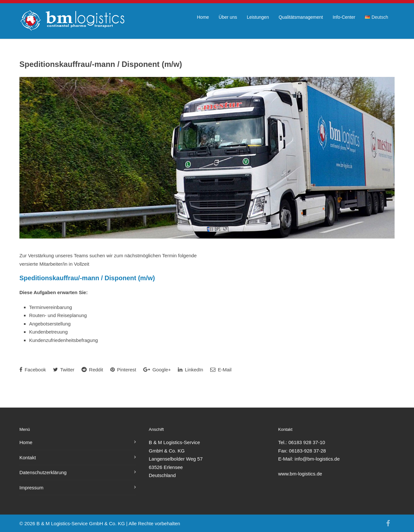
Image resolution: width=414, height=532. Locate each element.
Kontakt (28, 458)
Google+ (157, 370)
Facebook (33, 370)
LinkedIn (191, 370)
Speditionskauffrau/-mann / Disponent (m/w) (101, 64)
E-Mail (221, 370)
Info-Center (344, 17)
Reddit (92, 370)
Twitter (64, 370)
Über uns (228, 17)
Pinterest (123, 370)
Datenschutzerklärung (43, 472)
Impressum (31, 488)
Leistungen (258, 17)
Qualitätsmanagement (301, 17)
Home (203, 17)
